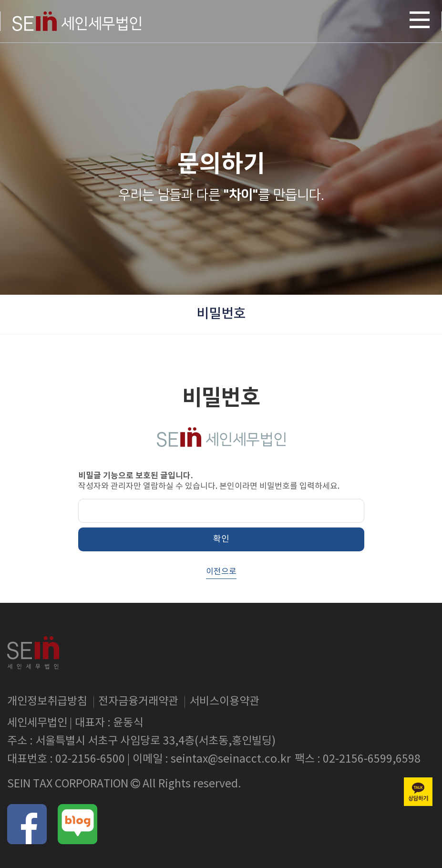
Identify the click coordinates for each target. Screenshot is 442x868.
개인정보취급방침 (47, 702)
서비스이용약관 (224, 702)
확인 (221, 539)
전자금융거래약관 (138, 702)
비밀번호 (221, 314)
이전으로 (221, 572)
